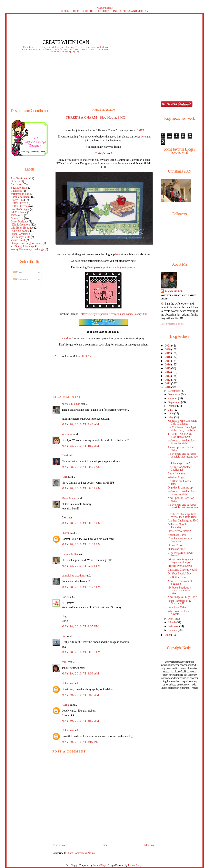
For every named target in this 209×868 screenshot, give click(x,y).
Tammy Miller (174, 291)
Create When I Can (66, 42)
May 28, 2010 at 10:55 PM (81, 652)
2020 (168, 349)
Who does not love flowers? (178, 613)
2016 (168, 365)
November (175, 394)
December (175, 391)
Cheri (65, 455)
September (175, 402)
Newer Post (59, 845)
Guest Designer (19, 222)
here (143, 137)
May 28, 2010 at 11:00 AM (81, 544)
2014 (168, 372)
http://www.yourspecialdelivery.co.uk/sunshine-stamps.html (115, 314)
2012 (168, 380)
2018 (168, 357)
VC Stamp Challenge (23, 246)
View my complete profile (172, 324)
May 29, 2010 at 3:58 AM (80, 674)
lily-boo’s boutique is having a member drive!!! (180, 590)
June (171, 413)
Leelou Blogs (106, 8)
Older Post (148, 845)
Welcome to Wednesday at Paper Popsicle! (182, 442)
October (173, 398)
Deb (64, 636)
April (65, 477)
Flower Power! (176, 545)
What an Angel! (176, 477)
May (171, 417)
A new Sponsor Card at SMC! (181, 449)
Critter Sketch (18, 203)
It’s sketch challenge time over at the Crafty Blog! (183, 515)
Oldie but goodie (20, 231)
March (172, 622)
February (174, 626)
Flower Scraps (135, 865)
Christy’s (100, 153)
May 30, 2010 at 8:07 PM (80, 742)
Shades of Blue (176, 549)
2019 (168, 353)
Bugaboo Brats (19, 188)
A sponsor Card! (177, 535)
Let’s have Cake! (177, 607)
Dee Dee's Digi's (20, 209)
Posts (18, 272)
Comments (21, 279)
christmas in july (20, 194)
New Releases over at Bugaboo (180, 540)
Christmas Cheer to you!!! (182, 570)
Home (104, 845)
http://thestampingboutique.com (118, 267)
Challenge (16, 191)
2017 (168, 361)
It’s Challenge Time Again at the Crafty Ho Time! (182, 429)
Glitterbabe (17, 218)
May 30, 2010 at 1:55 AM (80, 695)
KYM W (66, 338)
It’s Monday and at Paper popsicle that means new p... (183, 457)
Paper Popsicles (19, 234)
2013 (168, 376)
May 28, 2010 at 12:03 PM (81, 566)
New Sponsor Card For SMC (181, 499)
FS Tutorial (17, 215)
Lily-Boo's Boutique (22, 228)
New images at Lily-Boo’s (182, 597)
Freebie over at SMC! (180, 566)
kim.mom (67, 434)
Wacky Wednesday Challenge (27, 249)
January (173, 630)
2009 (168, 635)
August (173, 406)
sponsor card (18, 240)
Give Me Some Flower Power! (180, 554)
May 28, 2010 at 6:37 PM (80, 627)
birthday (15, 181)
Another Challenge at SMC (183, 521)
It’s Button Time (177, 577)
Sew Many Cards (20, 237)
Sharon (66, 533)
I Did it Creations (20, 225)
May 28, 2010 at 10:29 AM (81, 467)
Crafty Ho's (17, 200)
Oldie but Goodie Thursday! (177, 526)
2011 (168, 383)
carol (64, 662)
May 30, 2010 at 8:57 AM (80, 721)
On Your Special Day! (180, 574)
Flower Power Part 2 (179, 531)
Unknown (67, 683)
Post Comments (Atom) (81, 853)
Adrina (66, 705)
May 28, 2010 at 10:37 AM (81, 488)
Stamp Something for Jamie (26, 243)
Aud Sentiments (20, 178)
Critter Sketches (20, 206)
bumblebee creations (73, 576)
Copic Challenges (21, 197)
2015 (168, 368)
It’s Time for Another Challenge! (180, 468)
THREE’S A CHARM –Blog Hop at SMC (95, 118)
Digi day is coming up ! (181, 488)
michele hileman (71, 404)
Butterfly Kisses (177, 474)
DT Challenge (18, 212)
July (171, 410)
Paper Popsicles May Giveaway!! (179, 602)
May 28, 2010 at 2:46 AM (80, 424)
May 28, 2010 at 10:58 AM (81, 523)
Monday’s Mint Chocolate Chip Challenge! (182, 422)
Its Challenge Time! (179, 463)
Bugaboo (16, 184)
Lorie (65, 597)
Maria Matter (69, 498)
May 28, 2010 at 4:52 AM (80, 446)
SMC (140, 130)
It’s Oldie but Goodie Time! (180, 482)
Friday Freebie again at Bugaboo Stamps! (181, 561)
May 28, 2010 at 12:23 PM (81, 587)
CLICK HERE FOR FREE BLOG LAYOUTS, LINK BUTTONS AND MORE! (103, 11)
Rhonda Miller (70, 554)
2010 (168, 387)
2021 (168, 346)
